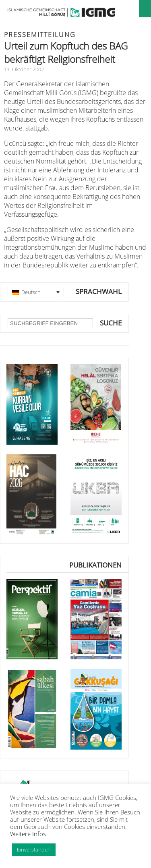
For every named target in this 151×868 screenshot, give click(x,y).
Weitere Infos (28, 834)
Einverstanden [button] (34, 849)
